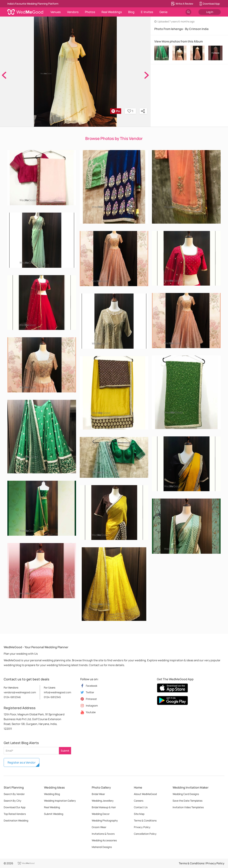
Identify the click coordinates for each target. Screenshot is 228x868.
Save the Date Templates (187, 801)
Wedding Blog (52, 794)
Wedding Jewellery (103, 801)
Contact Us (141, 807)
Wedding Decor (101, 814)
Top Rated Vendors (15, 814)
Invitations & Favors (103, 834)
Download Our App (15, 807)
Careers (139, 801)
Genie (163, 12)
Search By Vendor (14, 794)
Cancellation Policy (145, 834)
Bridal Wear (98, 794)
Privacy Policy (142, 827)
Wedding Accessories (104, 840)
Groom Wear (99, 827)
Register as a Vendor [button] (22, 762)
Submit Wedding (54, 814)
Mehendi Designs (102, 847)
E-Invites (147, 12)
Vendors (73, 12)
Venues (56, 12)
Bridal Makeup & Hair (104, 807)
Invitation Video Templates (188, 807)
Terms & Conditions (145, 820)
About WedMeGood (145, 794)
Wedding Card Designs (186, 794)
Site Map (139, 814)
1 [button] (130, 111)
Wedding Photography (105, 820)
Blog (131, 12)
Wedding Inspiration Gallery (60, 801)
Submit (65, 751)
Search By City (13, 801)
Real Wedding (52, 807)
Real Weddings (112, 12)
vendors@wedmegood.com (20, 692)
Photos (90, 12)
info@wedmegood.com (57, 692)
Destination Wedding (16, 820)
